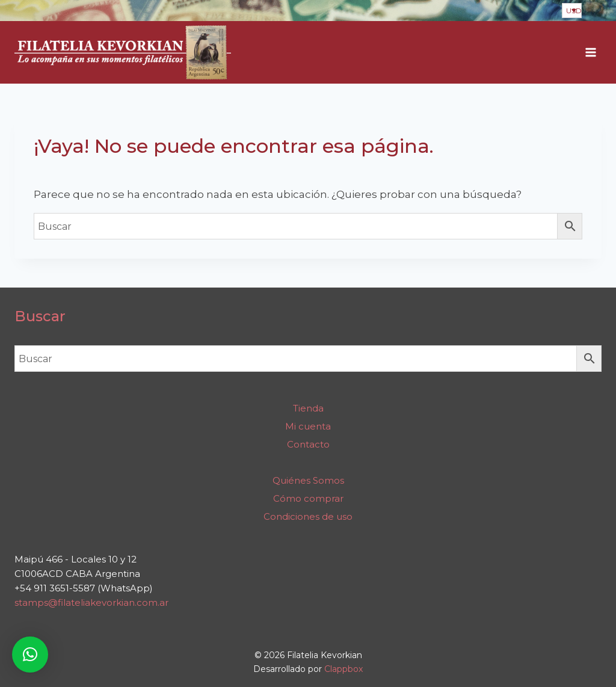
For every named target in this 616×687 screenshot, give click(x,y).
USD (574, 11)
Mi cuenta (308, 426)
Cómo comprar (308, 498)
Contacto (308, 444)
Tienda (308, 408)
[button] (30, 655)
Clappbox (343, 669)
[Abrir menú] (590, 53)
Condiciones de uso (308, 516)
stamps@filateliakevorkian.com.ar (91, 602)
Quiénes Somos (308, 480)
